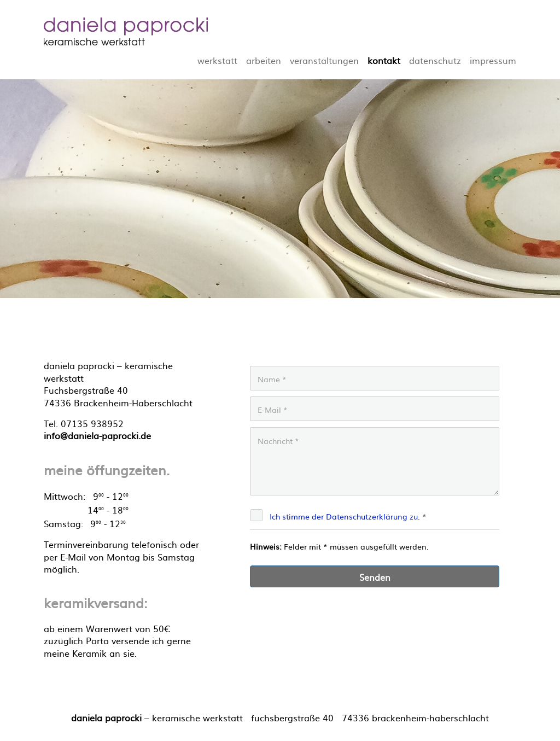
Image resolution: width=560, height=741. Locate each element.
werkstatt (217, 60)
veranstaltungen (324, 60)
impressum (493, 60)
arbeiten (264, 60)
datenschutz (435, 60)
